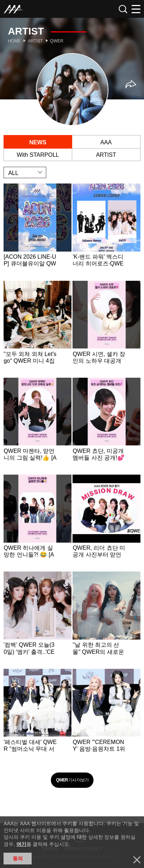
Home (14, 41)
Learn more (37, 231)
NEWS (38, 142)
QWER (57, 41)
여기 (21, 844)
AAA (106, 142)
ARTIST (106, 155)
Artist (35, 41)
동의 (18, 858)
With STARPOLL (38, 155)
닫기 (137, 860)
